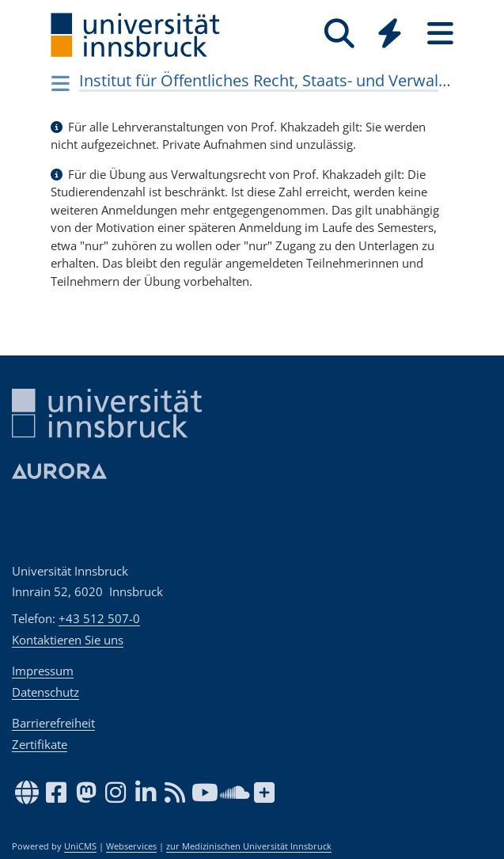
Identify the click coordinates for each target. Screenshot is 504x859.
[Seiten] (441, 34)
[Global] (390, 35)
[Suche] (339, 34)
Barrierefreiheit (53, 723)
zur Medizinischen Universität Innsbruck (249, 846)
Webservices (131, 846)
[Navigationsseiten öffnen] (61, 83)
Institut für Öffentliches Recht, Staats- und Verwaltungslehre (265, 80)
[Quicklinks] (390, 34)
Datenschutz (45, 692)
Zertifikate (40, 744)
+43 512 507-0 (99, 618)
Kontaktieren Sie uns (68, 640)
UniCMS (80, 846)
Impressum (43, 671)
